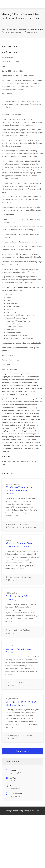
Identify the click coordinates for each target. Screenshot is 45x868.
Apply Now (22, 751)
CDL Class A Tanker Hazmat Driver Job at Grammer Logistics (19, 490)
